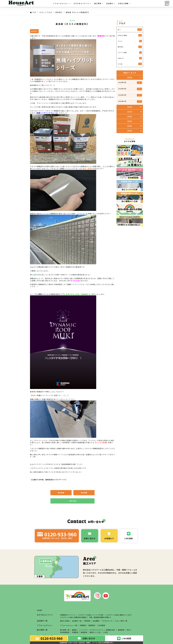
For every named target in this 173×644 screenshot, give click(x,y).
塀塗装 (74, 630)
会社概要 (96, 621)
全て (130, 30)
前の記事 (61, 493)
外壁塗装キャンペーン (68, 615)
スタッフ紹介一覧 (121, 621)
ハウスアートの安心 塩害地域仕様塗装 (73, 617)
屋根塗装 (92, 625)
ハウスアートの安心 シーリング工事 (90, 615)
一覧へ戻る (72, 501)
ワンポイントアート (96, 630)
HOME (39, 610)
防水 (128, 630)
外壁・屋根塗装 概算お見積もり (100, 617)
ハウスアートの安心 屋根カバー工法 (118, 615)
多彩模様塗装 (65, 632)
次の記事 (84, 493)
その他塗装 (101, 625)
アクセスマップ (107, 621)
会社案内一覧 (77, 621)
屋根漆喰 (121, 630)
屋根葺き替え (111, 630)
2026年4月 (130, 83)
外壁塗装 (83, 625)
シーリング (83, 630)
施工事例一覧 (65, 630)
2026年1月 (130, 101)
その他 (105, 632)
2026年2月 (130, 95)
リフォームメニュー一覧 (69, 625)
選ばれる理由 (65, 621)
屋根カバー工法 (95, 632)
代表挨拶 (87, 621)
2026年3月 (130, 89)
